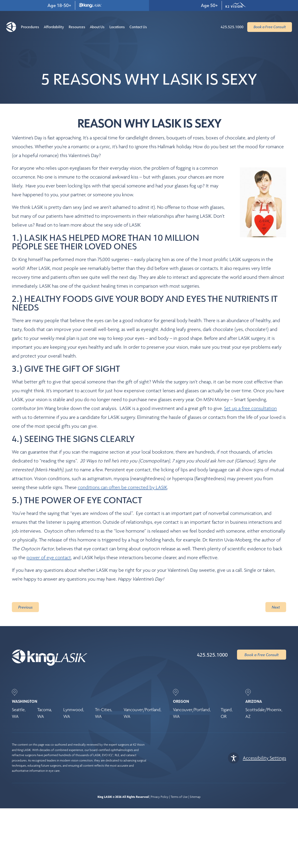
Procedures (30, 27)
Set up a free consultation (250, 408)
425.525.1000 (212, 655)
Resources (77, 27)
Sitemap (195, 797)
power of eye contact (49, 558)
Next (276, 607)
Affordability (54, 27)
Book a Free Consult (262, 655)
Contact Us (138, 27)
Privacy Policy (160, 797)
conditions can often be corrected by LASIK (122, 487)
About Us (97, 27)
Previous (25, 607)
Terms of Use (179, 797)
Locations (117, 27)
